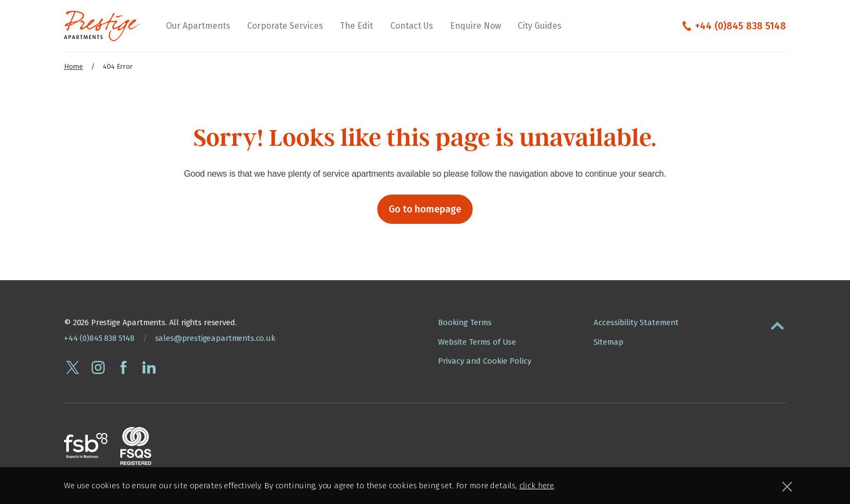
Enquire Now (475, 26)
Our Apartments (198, 26)
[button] (777, 324)
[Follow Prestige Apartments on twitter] (73, 367)
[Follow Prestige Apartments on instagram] (98, 367)
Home (73, 66)
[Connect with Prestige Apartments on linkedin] (149, 367)
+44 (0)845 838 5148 (740, 26)
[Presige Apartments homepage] (102, 26)
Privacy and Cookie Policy (485, 361)
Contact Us (412, 26)
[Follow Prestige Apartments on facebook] (124, 367)
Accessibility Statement (636, 322)
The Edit (356, 26)
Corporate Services (285, 26)
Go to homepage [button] (425, 209)
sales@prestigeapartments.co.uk (215, 338)
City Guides (540, 26)
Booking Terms (465, 322)
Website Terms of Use (477, 342)
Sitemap (608, 342)
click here (537, 486)
